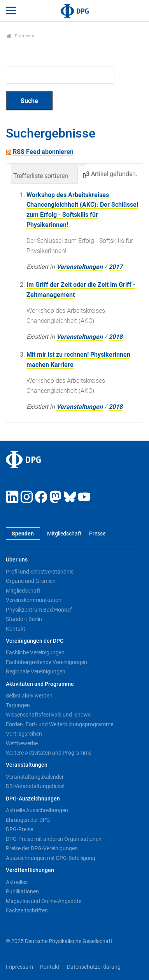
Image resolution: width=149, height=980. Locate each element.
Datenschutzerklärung (94, 967)
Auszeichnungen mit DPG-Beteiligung (51, 858)
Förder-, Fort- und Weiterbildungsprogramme (60, 724)
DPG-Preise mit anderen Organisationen (54, 839)
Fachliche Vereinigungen (35, 652)
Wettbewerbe (22, 743)
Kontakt (16, 629)
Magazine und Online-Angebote (44, 901)
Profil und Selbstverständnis (40, 572)
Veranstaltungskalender (35, 777)
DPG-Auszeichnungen (33, 799)
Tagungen (18, 705)
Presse (97, 534)
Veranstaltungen (80, 267)
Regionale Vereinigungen (36, 671)
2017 (116, 267)
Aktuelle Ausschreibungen (37, 810)
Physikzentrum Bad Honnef (39, 610)
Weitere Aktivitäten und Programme (49, 753)
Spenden (23, 534)
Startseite (20, 36)
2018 (116, 337)
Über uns (17, 560)
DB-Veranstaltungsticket (35, 786)
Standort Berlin (24, 619)
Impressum (19, 967)
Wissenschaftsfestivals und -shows (48, 715)
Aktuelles (17, 882)
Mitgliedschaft (64, 534)
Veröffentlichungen (30, 870)
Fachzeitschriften (27, 910)
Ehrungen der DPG (28, 820)
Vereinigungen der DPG (35, 641)
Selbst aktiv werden (29, 696)
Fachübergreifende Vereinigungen (46, 662)
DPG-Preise (19, 829)
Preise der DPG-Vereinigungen (42, 848)
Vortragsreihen (24, 734)
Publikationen (22, 891)
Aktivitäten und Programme (40, 684)
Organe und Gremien (31, 581)
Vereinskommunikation (34, 600)
